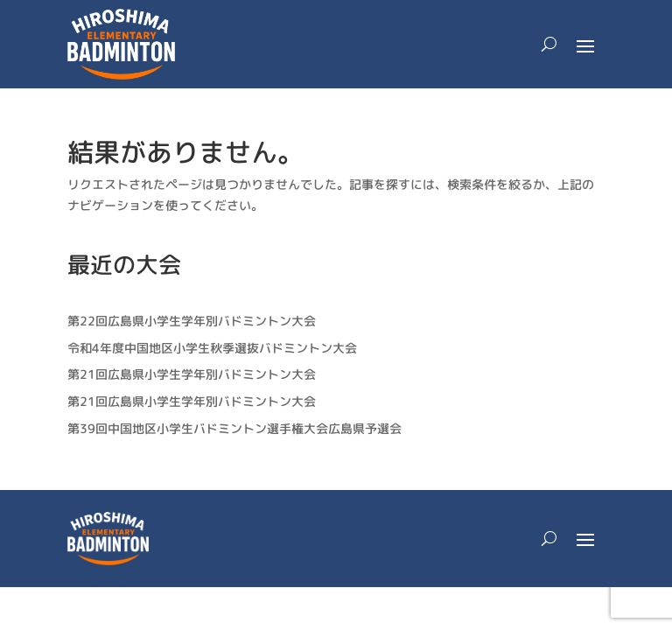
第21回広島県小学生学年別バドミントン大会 (192, 374)
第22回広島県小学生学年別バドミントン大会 (192, 321)
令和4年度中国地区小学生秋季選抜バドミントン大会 (212, 348)
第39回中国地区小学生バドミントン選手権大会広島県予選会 (234, 428)
